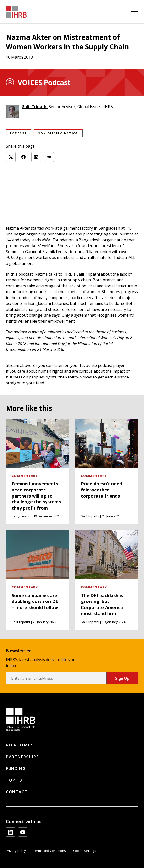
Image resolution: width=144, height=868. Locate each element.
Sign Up (122, 678)
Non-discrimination (58, 133)
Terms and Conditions (50, 851)
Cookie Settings (85, 851)
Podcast (18, 133)
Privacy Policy (16, 851)
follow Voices (80, 377)
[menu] (134, 11)
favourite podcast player (102, 365)
